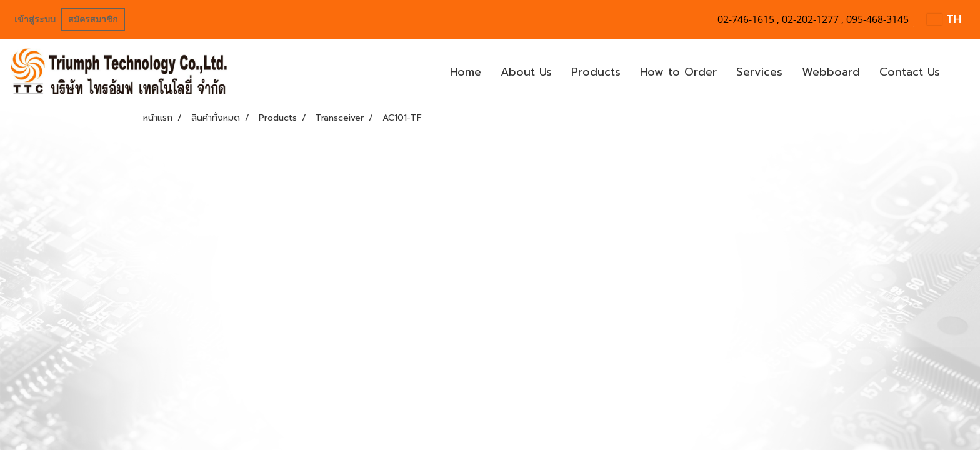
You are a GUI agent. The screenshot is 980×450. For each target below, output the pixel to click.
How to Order (678, 72)
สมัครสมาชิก (93, 20)
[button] (961, 72)
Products (596, 72)
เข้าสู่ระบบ (35, 20)
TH (944, 19)
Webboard (831, 72)
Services (759, 72)
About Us (526, 72)
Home (466, 72)
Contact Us (910, 72)
